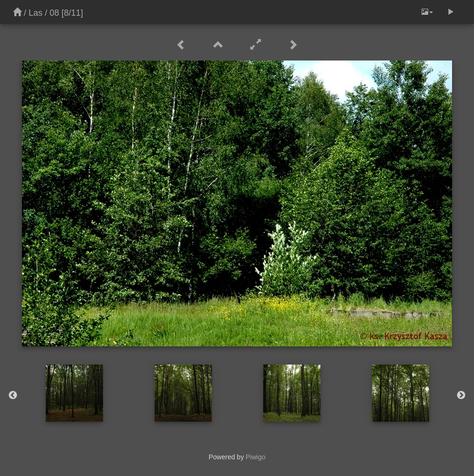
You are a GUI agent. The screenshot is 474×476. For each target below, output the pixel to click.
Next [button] (461, 395)
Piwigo (255, 457)
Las (36, 13)
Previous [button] (13, 395)
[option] (74, 393)
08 (54, 13)
